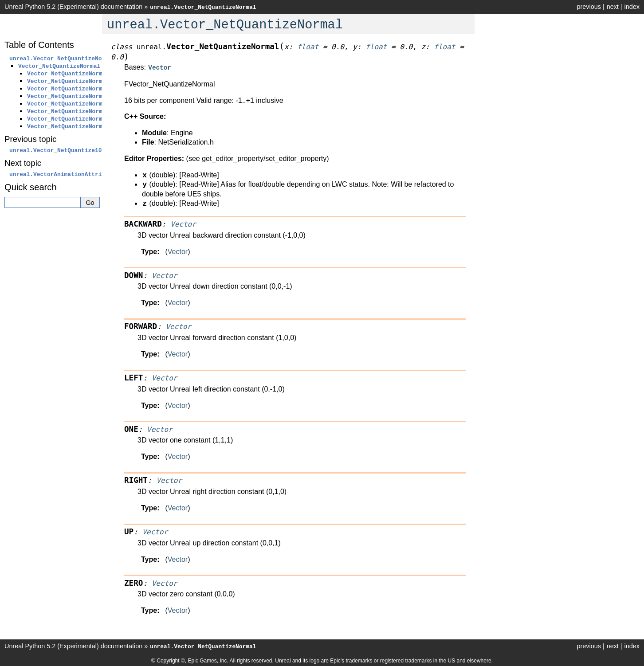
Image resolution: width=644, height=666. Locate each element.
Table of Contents (39, 45)
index (632, 7)
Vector (178, 251)
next (613, 7)
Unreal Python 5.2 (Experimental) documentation (73, 7)
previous (589, 7)
